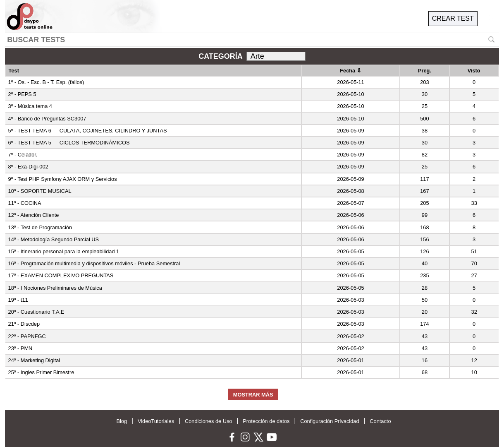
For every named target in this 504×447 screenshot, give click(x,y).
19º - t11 (18, 300)
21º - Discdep (24, 324)
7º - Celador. (23, 155)
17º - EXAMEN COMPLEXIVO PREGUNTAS (61, 275)
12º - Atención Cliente (34, 215)
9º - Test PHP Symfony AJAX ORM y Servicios (63, 179)
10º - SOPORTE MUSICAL (40, 191)
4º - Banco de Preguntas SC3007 (47, 119)
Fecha (351, 71)
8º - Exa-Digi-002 (28, 167)
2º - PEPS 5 (22, 94)
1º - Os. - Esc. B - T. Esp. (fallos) (46, 82)
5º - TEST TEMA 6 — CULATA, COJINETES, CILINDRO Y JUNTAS (88, 131)
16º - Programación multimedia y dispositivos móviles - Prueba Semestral (94, 263)
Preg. (425, 71)
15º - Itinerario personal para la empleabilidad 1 (64, 251)
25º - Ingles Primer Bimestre (41, 372)
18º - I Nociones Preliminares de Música (55, 288)
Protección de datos (266, 421)
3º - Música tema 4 (30, 106)
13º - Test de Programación (40, 227)
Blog (122, 421)
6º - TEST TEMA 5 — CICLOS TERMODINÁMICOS (69, 143)
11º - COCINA (25, 203)
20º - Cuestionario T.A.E (36, 312)
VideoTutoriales (156, 421)
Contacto (380, 421)
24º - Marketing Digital (34, 360)
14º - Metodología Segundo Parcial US (54, 239)
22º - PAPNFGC (27, 336)
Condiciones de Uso (209, 421)
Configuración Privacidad (330, 421)
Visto (474, 71)
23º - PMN (20, 348)
